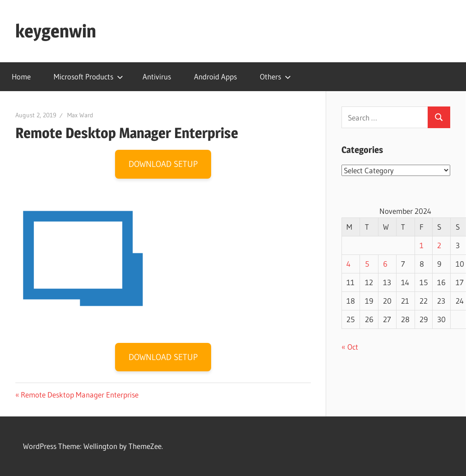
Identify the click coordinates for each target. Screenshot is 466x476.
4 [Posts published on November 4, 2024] (348, 264)
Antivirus (157, 76)
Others (275, 76)
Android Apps (215, 76)
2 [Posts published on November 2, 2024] (439, 245)
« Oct (350, 347)
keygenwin (56, 31)
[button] (83, 259)
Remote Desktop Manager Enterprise (79, 395)
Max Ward (80, 115)
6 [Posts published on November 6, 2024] (385, 264)
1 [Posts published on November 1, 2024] (422, 245)
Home (21, 76)
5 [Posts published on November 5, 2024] (367, 264)
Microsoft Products (88, 76)
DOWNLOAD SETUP (163, 164)
